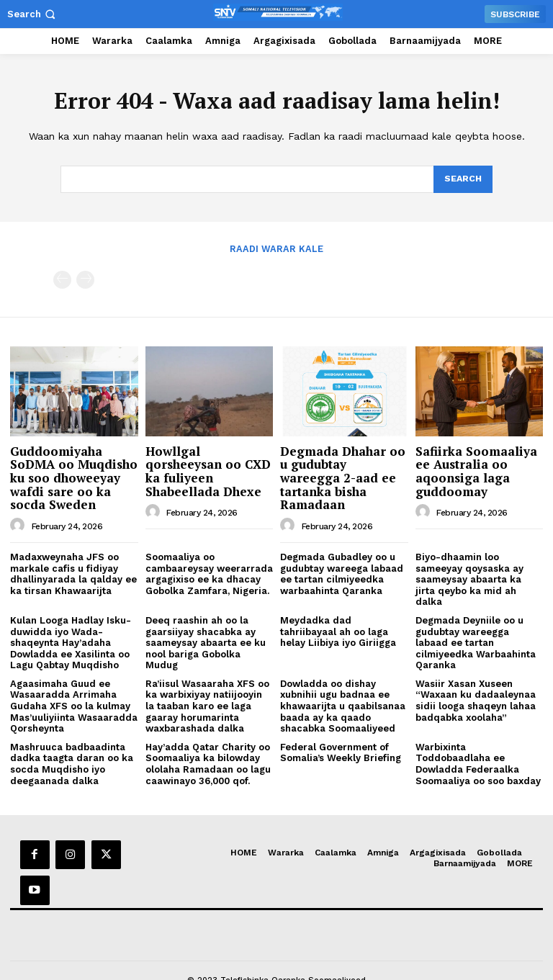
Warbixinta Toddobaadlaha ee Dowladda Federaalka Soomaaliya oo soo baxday (478, 763)
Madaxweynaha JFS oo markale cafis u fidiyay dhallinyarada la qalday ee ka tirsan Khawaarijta (73, 572)
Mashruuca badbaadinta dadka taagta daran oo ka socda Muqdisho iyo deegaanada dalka (72, 763)
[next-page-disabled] (85, 279)
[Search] (462, 179)
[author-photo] (19, 524)
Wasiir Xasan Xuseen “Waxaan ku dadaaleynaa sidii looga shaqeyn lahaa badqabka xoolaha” (476, 699)
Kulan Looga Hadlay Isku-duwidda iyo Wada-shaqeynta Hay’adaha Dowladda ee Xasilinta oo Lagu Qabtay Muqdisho (71, 641)
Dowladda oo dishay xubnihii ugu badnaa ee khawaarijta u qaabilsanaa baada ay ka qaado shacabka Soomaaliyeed (343, 705)
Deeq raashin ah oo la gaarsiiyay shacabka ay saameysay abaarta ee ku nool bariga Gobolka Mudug (206, 641)
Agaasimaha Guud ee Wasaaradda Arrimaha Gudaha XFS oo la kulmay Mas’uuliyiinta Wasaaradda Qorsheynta (74, 705)
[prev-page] (62, 279)
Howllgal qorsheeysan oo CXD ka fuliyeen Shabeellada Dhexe (208, 470)
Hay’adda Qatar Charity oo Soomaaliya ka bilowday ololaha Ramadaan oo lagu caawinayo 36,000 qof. (208, 763)
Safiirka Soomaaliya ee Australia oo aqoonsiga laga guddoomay (476, 470)
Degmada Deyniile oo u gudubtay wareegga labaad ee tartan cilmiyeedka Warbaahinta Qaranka (476, 641)
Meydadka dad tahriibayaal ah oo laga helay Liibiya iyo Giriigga (338, 630)
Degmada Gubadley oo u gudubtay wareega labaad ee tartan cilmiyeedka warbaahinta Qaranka (342, 572)
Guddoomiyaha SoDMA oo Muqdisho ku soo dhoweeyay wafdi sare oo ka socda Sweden (74, 477)
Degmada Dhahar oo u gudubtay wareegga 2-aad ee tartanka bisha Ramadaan (343, 477)
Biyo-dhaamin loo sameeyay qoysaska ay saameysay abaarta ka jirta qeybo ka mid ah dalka (469, 578)
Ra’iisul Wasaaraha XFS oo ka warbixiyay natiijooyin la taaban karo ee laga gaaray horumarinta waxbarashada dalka (207, 705)
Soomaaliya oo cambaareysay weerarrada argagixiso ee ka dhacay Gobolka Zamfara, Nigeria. (209, 572)
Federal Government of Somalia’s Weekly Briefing (341, 751)
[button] (33, 14)
